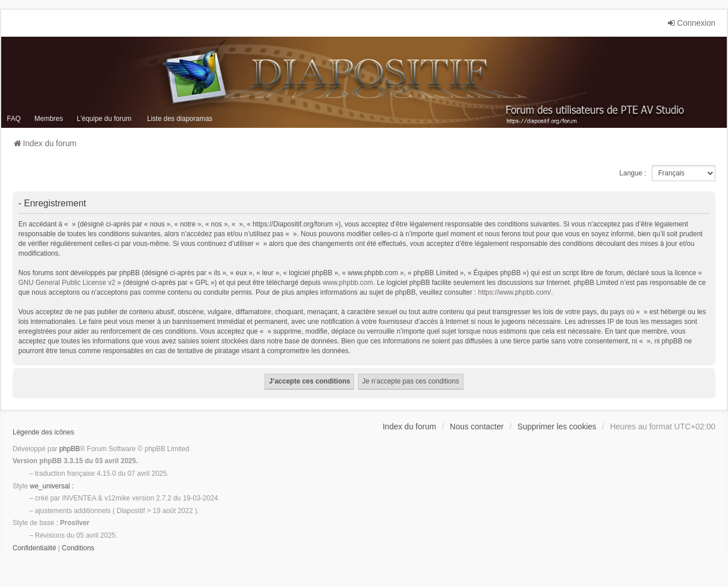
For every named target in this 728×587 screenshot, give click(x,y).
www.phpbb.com (348, 283)
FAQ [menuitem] (14, 119)
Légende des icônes (43, 432)
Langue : (633, 173)
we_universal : (52, 486)
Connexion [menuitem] (691, 23)
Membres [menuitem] (49, 119)
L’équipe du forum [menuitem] (104, 119)
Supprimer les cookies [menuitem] (557, 426)
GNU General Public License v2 (67, 283)
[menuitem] (34, 549)
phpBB (69, 449)
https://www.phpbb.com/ (514, 292)
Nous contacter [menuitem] (477, 426)
